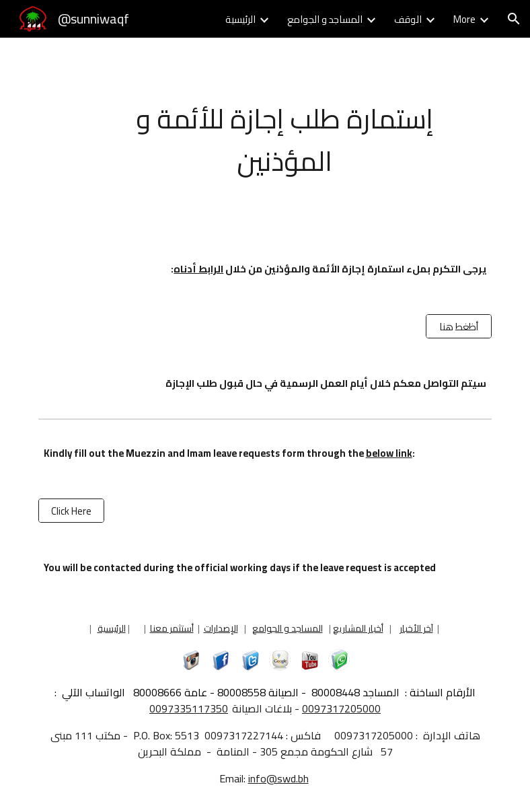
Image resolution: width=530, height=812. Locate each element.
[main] (285, 139)
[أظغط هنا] (459, 326)
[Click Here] (71, 511)
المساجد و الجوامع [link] (325, 19)
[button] (514, 19)
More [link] (464, 19)
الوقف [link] (408, 19)
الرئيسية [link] (240, 19)
